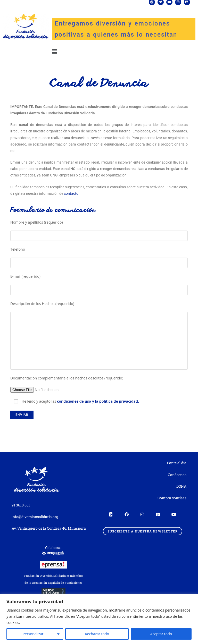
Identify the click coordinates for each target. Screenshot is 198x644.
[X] (111, 514)
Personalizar (33, 634)
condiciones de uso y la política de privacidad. (98, 401)
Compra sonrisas (172, 498)
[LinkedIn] (158, 514)
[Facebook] (126, 514)
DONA (181, 486)
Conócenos (177, 475)
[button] (54, 52)
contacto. (72, 193)
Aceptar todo (161, 634)
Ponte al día (177, 463)
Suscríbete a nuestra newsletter (143, 531)
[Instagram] (142, 514)
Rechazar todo (97, 634)
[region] (99, 619)
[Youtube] (174, 514)
